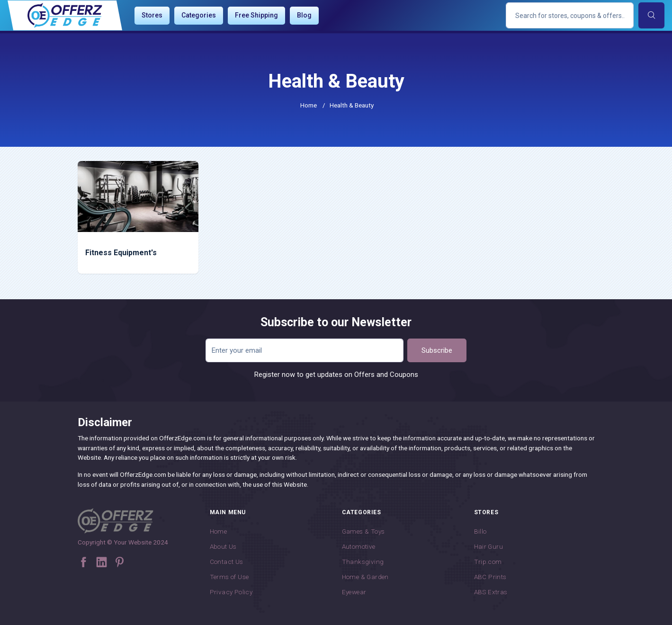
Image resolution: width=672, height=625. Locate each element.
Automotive (359, 546)
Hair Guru (489, 546)
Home (309, 105)
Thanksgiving (363, 562)
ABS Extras (491, 592)
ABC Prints (490, 577)
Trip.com (488, 562)
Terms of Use (229, 577)
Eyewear (354, 592)
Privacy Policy (231, 592)
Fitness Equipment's (121, 253)
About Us (223, 546)
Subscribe (437, 350)
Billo (480, 531)
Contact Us (227, 562)
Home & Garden (365, 577)
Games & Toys (363, 531)
